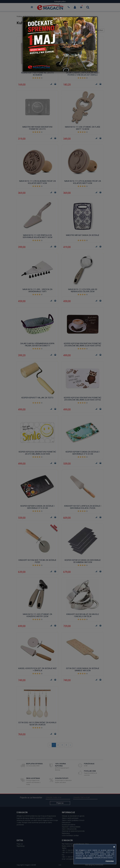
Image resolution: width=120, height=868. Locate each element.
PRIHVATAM (110, 861)
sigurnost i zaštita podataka (84, 858)
